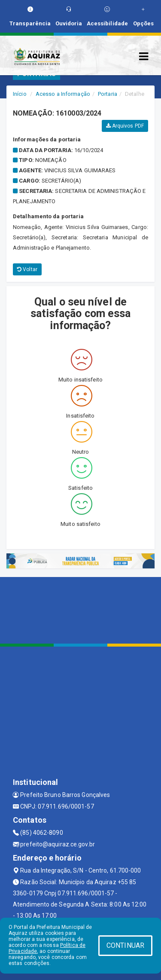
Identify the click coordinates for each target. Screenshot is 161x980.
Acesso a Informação (63, 94)
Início (20, 94)
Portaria (108, 94)
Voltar (27, 269)
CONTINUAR (125, 945)
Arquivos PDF (125, 126)
